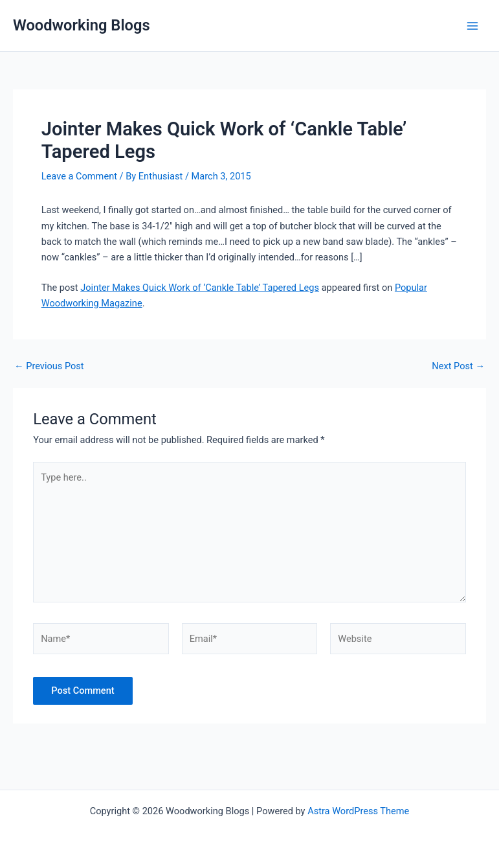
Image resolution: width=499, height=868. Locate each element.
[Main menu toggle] (472, 26)
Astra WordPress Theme (358, 811)
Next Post (458, 366)
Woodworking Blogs (82, 25)
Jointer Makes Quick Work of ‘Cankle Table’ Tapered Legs (200, 288)
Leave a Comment (79, 176)
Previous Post (49, 366)
